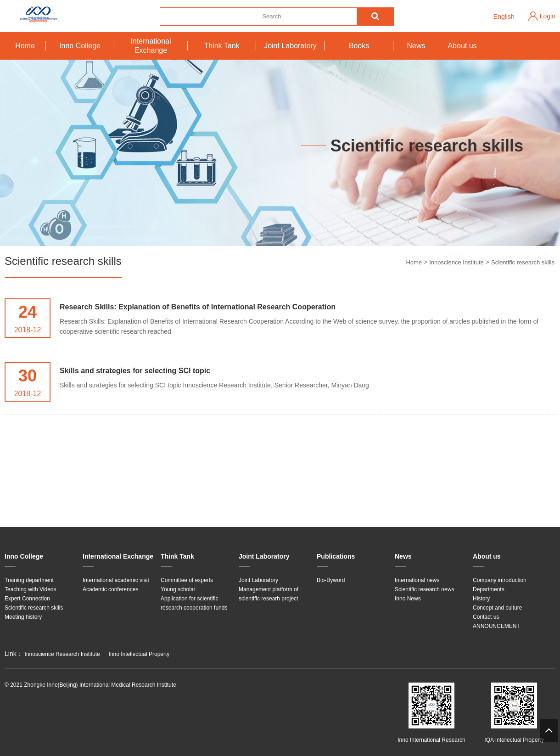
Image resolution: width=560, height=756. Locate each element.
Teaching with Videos (31, 589)
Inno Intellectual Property (139, 654)
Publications (336, 556)
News (416, 46)
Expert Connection (27, 599)
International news (417, 580)
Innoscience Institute (456, 262)
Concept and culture (497, 608)
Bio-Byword (331, 580)
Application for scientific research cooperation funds (194, 603)
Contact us (486, 617)
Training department (29, 580)
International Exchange (151, 46)
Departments (489, 589)
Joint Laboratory (290, 46)
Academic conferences (110, 589)
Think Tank (221, 46)
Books (359, 46)
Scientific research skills (523, 262)
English (504, 17)
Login (548, 16)
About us (462, 46)
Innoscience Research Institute (62, 654)
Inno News (408, 599)
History (481, 599)
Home (25, 46)
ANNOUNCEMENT (496, 626)
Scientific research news (424, 589)
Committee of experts (187, 580)
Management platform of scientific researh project (269, 594)
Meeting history (23, 617)
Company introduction (500, 580)
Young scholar (178, 589)
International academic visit (116, 580)
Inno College (80, 46)
